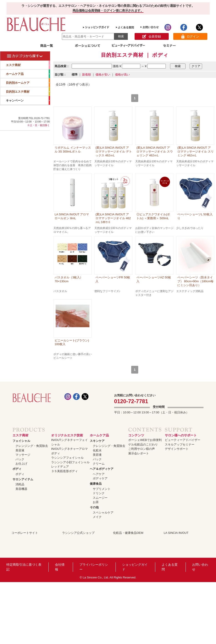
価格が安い (103, 75)
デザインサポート (177, 449)
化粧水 (97, 450)
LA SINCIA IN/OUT (176, 533)
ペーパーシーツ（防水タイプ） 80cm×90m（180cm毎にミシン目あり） (195, 281)
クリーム (99, 464)
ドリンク (99, 493)
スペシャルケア (103, 513)
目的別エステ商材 (28, 92)
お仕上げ (21, 464)
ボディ (17, 469)
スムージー (100, 498)
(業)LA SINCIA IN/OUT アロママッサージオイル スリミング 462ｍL (196, 151)
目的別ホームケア (28, 83)
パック (20, 459)
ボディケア (100, 478)
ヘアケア (99, 474)
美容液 (20, 450)
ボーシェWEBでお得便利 (145, 440)
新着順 (87, 75)
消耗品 (20, 484)
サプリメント (102, 489)
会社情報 (60, 567)
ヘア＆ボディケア (102, 469)
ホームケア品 (28, 74)
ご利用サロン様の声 (142, 449)
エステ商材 (28, 65)
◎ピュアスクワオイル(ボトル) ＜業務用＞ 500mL (153, 216)
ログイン (190, 37)
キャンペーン (28, 100)
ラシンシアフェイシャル (67, 458)
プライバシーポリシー (94, 567)
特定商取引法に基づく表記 (24, 567)
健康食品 (96, 484)
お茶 (96, 502)
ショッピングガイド (135, 567)
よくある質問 (170, 567)
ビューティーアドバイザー (183, 440)
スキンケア (97, 441)
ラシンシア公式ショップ (78, 533)
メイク (97, 517)
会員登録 (152, 37)
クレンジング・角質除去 (32, 446)
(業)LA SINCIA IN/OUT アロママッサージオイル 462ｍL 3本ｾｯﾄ (113, 218)
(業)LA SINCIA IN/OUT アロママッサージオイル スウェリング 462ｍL (155, 151)
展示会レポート (139, 453)
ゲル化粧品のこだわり (143, 444)
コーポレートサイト (25, 533)
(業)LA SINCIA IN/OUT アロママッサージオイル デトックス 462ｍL (114, 151)
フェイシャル (21, 441)
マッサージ (23, 455)
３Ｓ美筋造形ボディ (64, 471)
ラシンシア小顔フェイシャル (70, 462)
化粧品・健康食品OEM (128, 533)
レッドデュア (60, 467)
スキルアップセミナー (180, 444)
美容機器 (21, 489)
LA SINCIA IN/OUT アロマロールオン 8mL (72, 216)
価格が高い (122, 75)
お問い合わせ (200, 567)
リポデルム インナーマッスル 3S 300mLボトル (73, 150)
